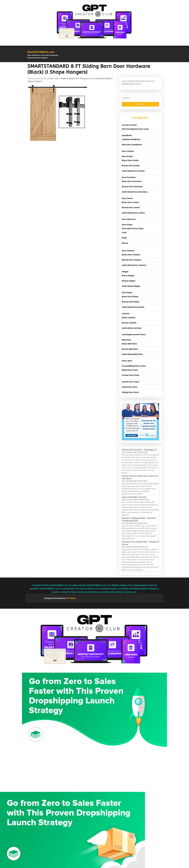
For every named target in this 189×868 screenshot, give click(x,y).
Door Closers (128, 151)
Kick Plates (127, 293)
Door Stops (127, 225)
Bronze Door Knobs (131, 166)
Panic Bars (127, 361)
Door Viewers (128, 251)
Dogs (124, 238)
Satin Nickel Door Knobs (133, 171)
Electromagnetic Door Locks (135, 129)
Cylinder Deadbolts (131, 139)
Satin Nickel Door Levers (133, 213)
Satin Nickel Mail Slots (132, 354)
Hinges (125, 272)
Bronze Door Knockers (132, 187)
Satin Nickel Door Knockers (135, 192)
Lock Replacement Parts (134, 335)
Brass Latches (129, 318)
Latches (126, 314)
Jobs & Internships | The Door (134, 497)
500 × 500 (54, 78)
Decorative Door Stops (133, 228)
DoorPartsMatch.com (41, 52)
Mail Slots (126, 340)
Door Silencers (129, 219)
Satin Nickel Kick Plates (133, 307)
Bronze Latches (129, 323)
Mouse (125, 243)
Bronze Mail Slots (130, 349)
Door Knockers (129, 177)
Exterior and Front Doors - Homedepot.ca (139, 450)
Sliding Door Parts (130, 392)
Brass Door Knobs (130, 160)
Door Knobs (127, 156)
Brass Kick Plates (130, 297)
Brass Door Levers (130, 202)
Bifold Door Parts (130, 370)
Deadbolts (127, 135)
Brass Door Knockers (132, 181)
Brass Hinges (128, 276)
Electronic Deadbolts (132, 145)
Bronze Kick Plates (131, 302)
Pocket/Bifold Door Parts (134, 366)
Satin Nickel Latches (132, 328)
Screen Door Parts (131, 382)
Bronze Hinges (129, 281)
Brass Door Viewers (131, 255)
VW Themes (71, 598)
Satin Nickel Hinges (131, 286)
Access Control (129, 125)
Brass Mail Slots (129, 344)
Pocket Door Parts (131, 375)
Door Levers (127, 198)
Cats (124, 232)
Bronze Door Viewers (132, 260)
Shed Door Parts (130, 387)
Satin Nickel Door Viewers (134, 265)
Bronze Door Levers (131, 208)
